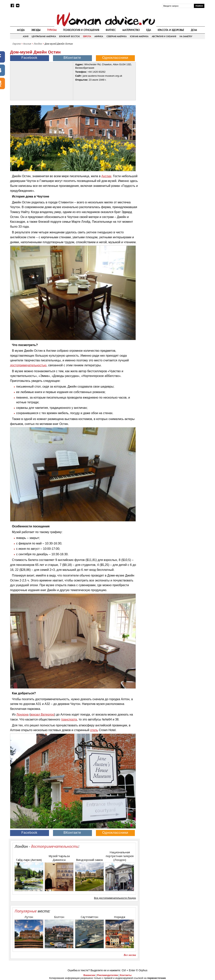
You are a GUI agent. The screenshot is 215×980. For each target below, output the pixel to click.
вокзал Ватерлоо (42, 715)
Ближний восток (69, 36)
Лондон (38, 44)
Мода (21, 30)
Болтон (59, 917)
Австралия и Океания (164, 36)
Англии (106, 176)
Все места (130, 955)
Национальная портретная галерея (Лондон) (120, 856)
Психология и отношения (81, 30)
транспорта (69, 719)
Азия (26, 36)
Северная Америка (116, 36)
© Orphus (142, 970)
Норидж (120, 917)
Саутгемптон (89, 917)
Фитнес (111, 30)
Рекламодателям (107, 975)
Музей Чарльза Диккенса (59, 858)
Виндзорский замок (89, 860)
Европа (87, 36)
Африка (99, 36)
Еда (149, 30)
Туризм (52, 30)
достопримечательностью (28, 365)
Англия (27, 44)
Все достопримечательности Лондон (115, 898)
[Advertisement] (173, 74)
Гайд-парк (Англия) (29, 860)
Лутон (29, 917)
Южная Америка (139, 36)
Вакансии (89, 975)
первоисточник (157, 978)
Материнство (131, 30)
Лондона (22, 715)
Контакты (126, 975)
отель (94, 730)
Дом (194, 30)
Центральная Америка (44, 36)
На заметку (186, 36)
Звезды (36, 30)
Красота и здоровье (171, 30)
